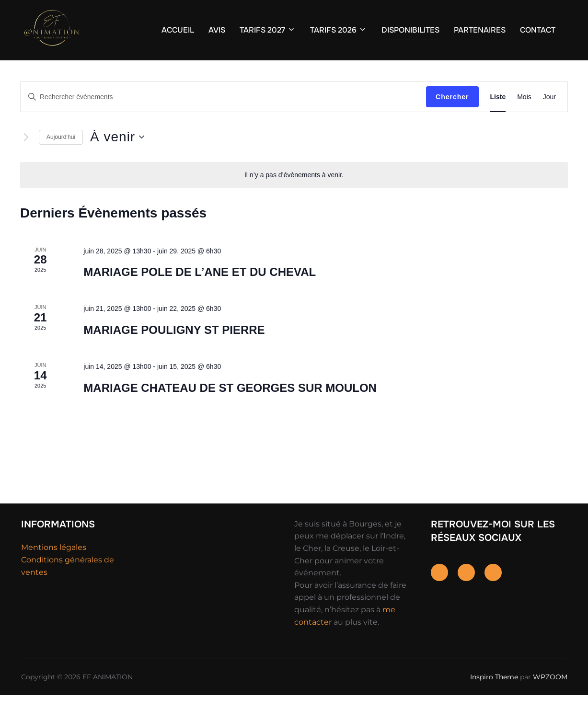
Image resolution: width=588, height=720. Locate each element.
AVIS (217, 30)
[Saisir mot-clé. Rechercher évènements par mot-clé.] (223, 122)
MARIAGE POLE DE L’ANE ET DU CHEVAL (200, 297)
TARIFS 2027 (268, 30)
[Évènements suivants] (26, 162)
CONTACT (538, 30)
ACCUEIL (178, 30)
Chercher (452, 122)
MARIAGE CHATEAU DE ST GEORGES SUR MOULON (230, 413)
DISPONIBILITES (410, 30)
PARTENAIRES (480, 30)
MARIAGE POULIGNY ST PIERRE (174, 355)
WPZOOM (550, 702)
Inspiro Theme (494, 702)
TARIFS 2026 (339, 30)
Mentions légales (54, 572)
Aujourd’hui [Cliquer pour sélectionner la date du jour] (61, 162)
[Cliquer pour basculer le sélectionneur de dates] (117, 162)
